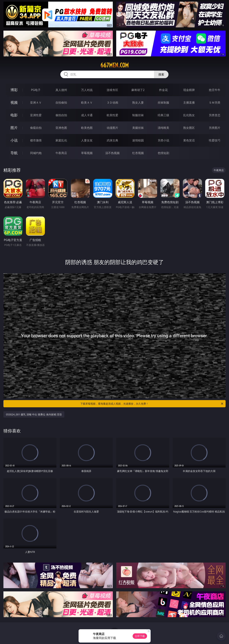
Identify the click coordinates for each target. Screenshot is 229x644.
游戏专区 (112, 90)
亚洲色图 (61, 128)
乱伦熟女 (189, 115)
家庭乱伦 (61, 140)
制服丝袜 (138, 115)
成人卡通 (87, 115)
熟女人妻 (138, 102)
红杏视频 (138, 153)
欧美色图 (87, 128)
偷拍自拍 (61, 115)
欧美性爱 (112, 115)
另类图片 (215, 128)
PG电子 (36, 90)
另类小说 (163, 140)
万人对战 (87, 90)
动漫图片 (112, 128)
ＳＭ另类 (215, 102)
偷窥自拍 (36, 128)
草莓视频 (87, 153)
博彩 (14, 90)
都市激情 (36, 140)
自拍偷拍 (61, 102)
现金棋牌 (189, 90)
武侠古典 (112, 140)
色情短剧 (163, 153)
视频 (14, 102)
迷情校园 (138, 140)
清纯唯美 (163, 128)
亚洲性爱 (36, 115)
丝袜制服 (163, 102)
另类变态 (215, 115)
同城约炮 (36, 153)
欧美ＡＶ (87, 102)
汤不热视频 (112, 153)
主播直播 (189, 102)
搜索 (161, 74)
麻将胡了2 (138, 90)
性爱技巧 (215, 140)
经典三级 (163, 115)
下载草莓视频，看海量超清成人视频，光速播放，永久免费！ (152, 404)
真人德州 (61, 90)
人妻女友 (87, 140)
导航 (14, 153)
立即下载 (140, 636)
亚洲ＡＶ (36, 102)
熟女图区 (189, 128)
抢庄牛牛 (215, 90)
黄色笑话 (189, 140)
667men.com (114, 65)
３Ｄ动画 (112, 102)
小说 (14, 140)
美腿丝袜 (138, 128)
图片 (14, 128)
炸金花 (163, 90)
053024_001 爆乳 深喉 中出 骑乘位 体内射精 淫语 (34, 414)
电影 (14, 115)
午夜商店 (61, 153)
